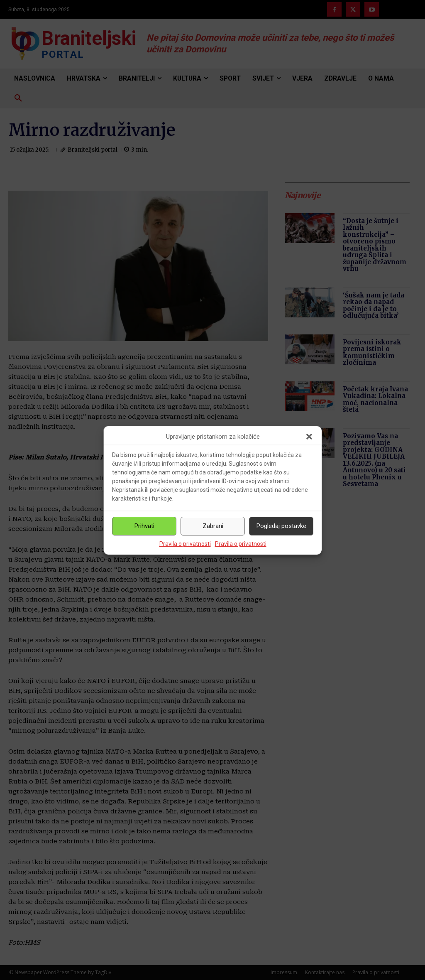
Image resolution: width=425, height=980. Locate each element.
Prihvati (144, 526)
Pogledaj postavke (281, 526)
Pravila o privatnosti (185, 544)
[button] (309, 437)
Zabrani (213, 526)
